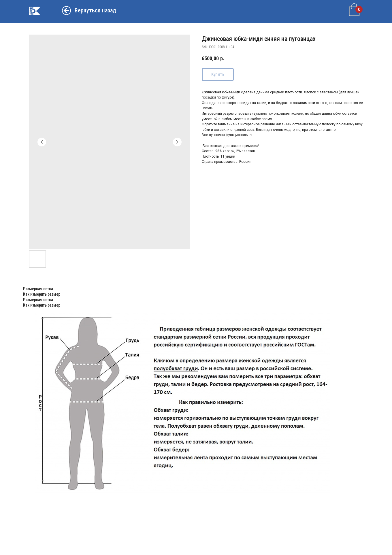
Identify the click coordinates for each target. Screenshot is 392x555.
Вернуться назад (95, 10)
